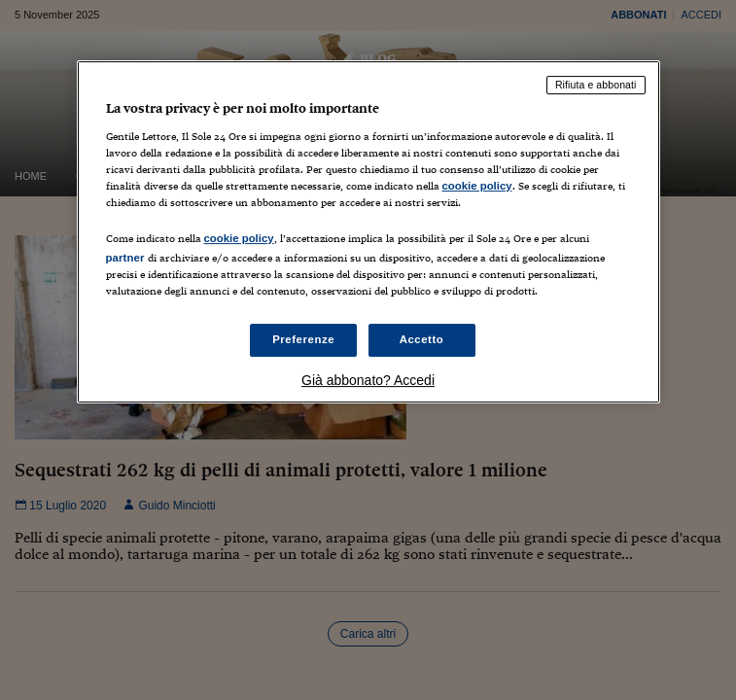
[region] (368, 232)
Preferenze (303, 339)
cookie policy (477, 186)
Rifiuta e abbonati (596, 85)
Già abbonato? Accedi (368, 380)
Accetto (422, 339)
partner (125, 258)
